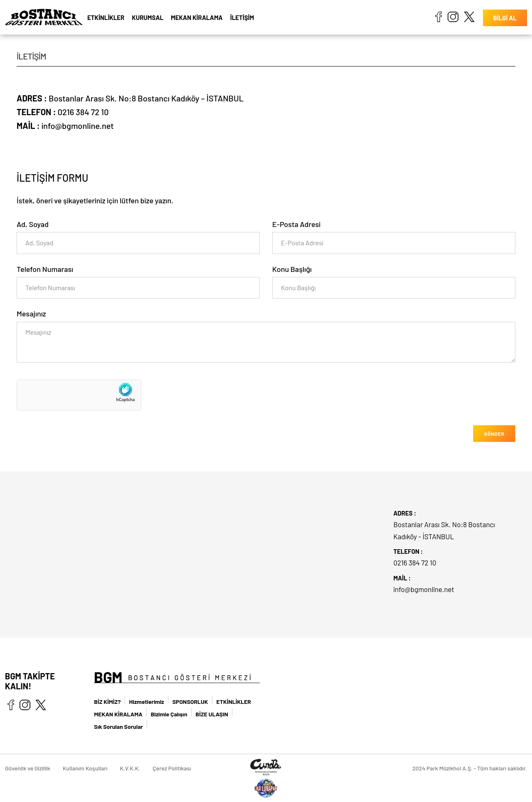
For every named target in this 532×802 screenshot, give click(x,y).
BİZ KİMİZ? (107, 702)
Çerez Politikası (172, 768)
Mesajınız (31, 313)
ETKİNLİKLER (106, 17)
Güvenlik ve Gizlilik (28, 768)
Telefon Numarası (45, 269)
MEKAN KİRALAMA (197, 17)
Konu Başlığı (292, 269)
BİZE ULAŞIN (212, 714)
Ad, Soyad (33, 224)
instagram (453, 17)
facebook (438, 17)
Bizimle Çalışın (169, 714)
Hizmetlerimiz (147, 702)
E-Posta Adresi (296, 224)
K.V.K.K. (130, 768)
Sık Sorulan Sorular (118, 727)
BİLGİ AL (505, 18)
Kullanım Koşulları (85, 768)
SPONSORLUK (190, 702)
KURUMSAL (148, 17)
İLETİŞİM (242, 17)
